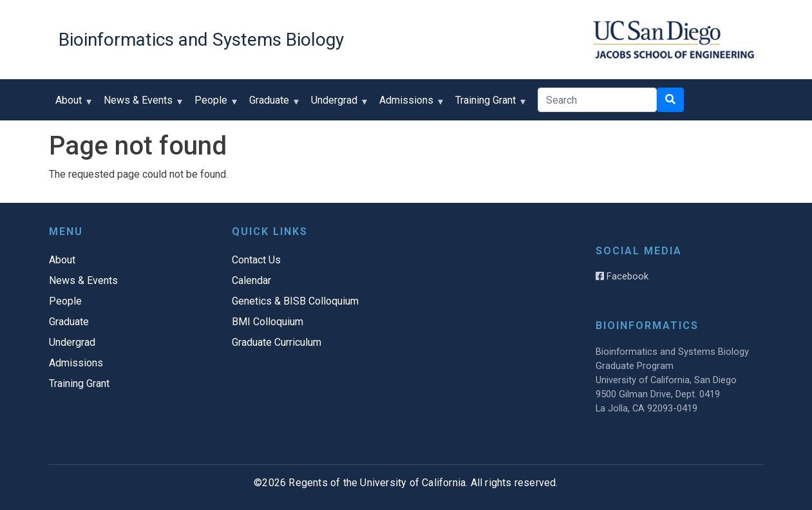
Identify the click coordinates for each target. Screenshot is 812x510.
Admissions (409, 105)
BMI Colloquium (268, 322)
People (214, 105)
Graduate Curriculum (277, 342)
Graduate (272, 105)
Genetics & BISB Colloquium (295, 301)
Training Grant (488, 105)
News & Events (141, 105)
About (71, 105)
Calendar (251, 280)
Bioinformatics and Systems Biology (201, 40)
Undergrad (337, 105)
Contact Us (256, 260)
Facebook (622, 276)
